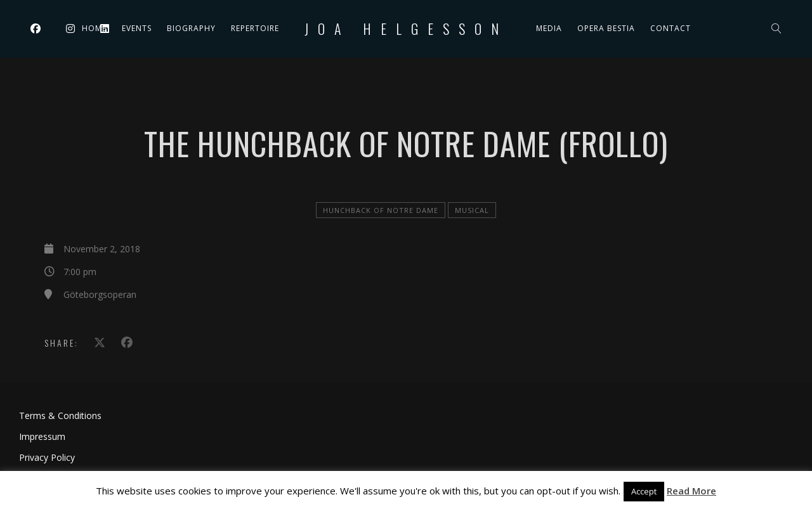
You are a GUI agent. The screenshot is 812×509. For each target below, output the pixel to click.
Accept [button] (644, 491)
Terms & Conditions (60, 416)
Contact (671, 28)
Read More (691, 491)
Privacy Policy (47, 457)
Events (137, 28)
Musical (472, 210)
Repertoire (255, 28)
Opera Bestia (606, 28)
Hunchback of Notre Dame (381, 210)
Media (549, 28)
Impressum (42, 436)
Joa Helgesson (406, 29)
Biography (191, 28)
